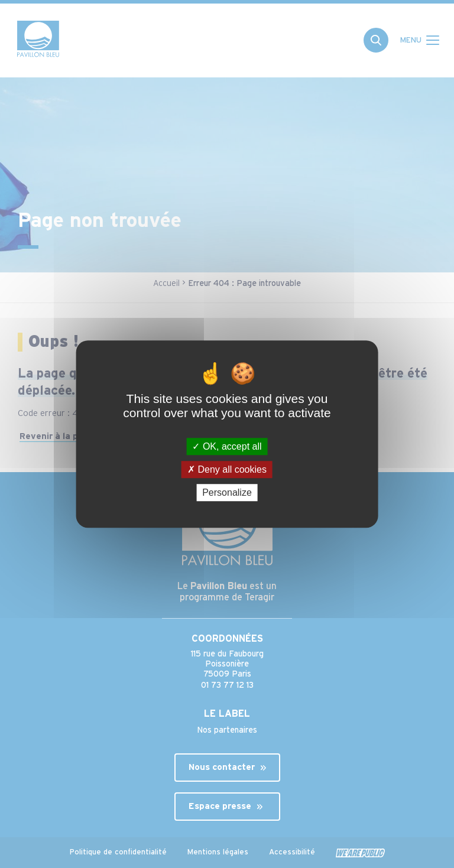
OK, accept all (227, 446)
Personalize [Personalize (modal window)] (227, 492)
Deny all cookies (227, 469)
